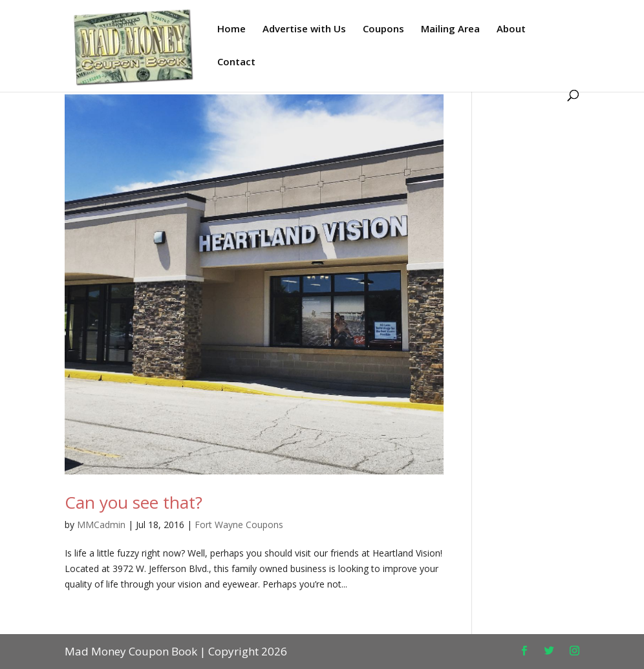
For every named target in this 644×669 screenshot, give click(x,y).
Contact (236, 62)
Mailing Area (450, 29)
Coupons (383, 29)
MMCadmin (101, 525)
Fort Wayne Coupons (239, 525)
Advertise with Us (304, 29)
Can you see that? (134, 502)
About (511, 29)
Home (231, 29)
